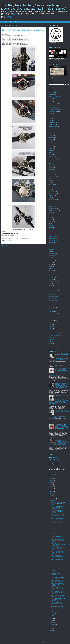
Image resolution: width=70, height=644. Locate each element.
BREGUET (51, 135)
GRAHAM (51, 215)
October (53, 501)
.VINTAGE (51, 101)
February (53, 624)
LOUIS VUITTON (52, 247)
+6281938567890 (17, 15)
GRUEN (50, 217)
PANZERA (51, 273)
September (54, 611)
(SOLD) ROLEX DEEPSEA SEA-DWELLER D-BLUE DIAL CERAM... (58, 604)
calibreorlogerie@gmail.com (13, 18)
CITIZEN (50, 163)
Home (5, 22)
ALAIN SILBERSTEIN (53, 107)
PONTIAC (51, 288)
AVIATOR (51, 114)
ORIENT (50, 266)
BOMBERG (51, 133)
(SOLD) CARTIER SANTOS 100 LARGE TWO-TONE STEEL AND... (58, 569)
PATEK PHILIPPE (52, 275)
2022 (51, 484)
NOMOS (50, 262)
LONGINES (51, 243)
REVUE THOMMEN (53, 297)
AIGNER (50, 105)
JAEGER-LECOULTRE (53, 236)
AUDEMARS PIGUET (53, 112)
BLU (50, 131)
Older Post (42, 246)
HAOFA (50, 223)
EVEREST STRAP (53, 193)
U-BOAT (50, 329)
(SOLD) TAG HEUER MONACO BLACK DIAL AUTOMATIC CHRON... (58, 512)
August (53, 613)
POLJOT (50, 286)
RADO (50, 292)
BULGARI (51, 142)
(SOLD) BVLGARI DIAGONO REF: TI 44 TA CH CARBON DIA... (57, 536)
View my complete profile (54, 459)
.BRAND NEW (52, 92)
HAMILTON (51, 221)
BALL (50, 120)
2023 (51, 483)
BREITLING (51, 138)
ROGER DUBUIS (52, 301)
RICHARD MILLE (52, 299)
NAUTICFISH (51, 260)
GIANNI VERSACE (53, 208)
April (52, 621)
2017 (51, 494)
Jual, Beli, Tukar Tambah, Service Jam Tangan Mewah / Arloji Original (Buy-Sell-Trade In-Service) (34, 7)
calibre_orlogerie (9, 16)
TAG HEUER (51, 320)
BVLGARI (51, 146)
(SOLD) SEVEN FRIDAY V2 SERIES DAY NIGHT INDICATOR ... (57, 573)
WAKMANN (51, 339)
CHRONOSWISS (52, 161)
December (54, 497)
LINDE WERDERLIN (53, 241)
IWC (50, 234)
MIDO (50, 251)
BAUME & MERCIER (53, 122)
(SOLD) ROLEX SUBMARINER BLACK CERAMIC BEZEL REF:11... (58, 520)
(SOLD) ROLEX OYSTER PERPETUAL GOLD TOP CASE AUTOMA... (57, 524)
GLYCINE (51, 213)
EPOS (50, 189)
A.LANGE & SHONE (53, 103)
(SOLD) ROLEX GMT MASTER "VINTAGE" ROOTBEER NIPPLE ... (58, 549)
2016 (51, 495)
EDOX (50, 187)
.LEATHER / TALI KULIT (54, 97)
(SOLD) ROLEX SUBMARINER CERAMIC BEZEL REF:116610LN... (58, 565)
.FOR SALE (51, 95)
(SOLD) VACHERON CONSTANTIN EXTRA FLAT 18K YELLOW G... (57, 577)
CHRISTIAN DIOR (52, 159)
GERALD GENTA (52, 206)
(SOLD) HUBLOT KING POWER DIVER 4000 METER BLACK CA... (58, 516)
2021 (51, 486)
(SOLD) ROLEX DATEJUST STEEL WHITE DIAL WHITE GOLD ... (57, 540)
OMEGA (50, 264)
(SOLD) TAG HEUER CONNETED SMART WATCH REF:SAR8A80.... (58, 544)
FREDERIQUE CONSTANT (54, 202)
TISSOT (50, 324)
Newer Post (5, 246)
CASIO (50, 150)
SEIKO (50, 305)
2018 (51, 492)
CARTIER (51, 148)
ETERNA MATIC (52, 191)
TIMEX (50, 322)
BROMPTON (51, 140)
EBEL (50, 183)
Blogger (43, 641)
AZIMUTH (51, 116)
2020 (51, 488)
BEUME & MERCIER (53, 127)
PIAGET (50, 284)
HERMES (51, 228)
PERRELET (51, 279)
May (52, 619)
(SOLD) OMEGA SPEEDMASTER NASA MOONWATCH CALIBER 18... (58, 600)
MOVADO (51, 258)
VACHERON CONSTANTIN (54, 335)
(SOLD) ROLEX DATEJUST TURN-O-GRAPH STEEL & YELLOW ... (57, 584)
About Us (17, 22)
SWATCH (51, 318)
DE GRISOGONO (52, 176)
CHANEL (51, 155)
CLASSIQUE (51, 165)
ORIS (50, 269)
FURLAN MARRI (52, 204)
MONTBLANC (52, 256)
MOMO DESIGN (52, 254)
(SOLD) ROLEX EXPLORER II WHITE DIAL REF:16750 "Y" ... (58, 596)
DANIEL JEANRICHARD (54, 172)
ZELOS (50, 342)
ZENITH (50, 344)
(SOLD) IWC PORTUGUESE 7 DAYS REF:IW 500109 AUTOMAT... (57, 528)
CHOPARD (51, 157)
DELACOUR (51, 178)
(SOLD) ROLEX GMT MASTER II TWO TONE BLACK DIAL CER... (58, 588)
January (53, 626)
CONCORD (51, 168)
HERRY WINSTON (53, 230)
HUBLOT (51, 232)
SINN (50, 309)
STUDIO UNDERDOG (53, 314)
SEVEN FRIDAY (52, 307)
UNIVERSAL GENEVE (53, 333)
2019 (51, 490)
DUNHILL (51, 180)
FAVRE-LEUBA (52, 196)
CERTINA (51, 153)
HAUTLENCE (52, 226)
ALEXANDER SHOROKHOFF (55, 110)
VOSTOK (51, 337)
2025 (51, 479)
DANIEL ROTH (52, 174)
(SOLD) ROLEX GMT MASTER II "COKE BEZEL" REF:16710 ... (58, 581)
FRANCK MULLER (53, 200)
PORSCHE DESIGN (53, 290)
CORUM (50, 170)
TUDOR (50, 327)
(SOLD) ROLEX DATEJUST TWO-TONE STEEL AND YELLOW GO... (57, 507)
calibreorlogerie (54, 457)
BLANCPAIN (51, 129)
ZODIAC (50, 346)
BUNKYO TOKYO (52, 144)
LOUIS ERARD (52, 245)
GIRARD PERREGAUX (54, 211)
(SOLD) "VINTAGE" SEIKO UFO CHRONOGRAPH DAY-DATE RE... (58, 503)
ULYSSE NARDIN (52, 331)
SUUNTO (51, 316)
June (52, 617)
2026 (51, 477)
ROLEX (11, 241)
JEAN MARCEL (52, 239)
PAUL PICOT (51, 277)
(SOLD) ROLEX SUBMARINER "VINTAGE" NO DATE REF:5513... (58, 532)
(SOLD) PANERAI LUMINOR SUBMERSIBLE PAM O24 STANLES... (57, 557)
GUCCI (50, 219)
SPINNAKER (51, 312)
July (52, 615)
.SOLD (7, 241)
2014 (51, 630)
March (53, 622)
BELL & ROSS (52, 125)
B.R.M (50, 118)
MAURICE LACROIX (53, 249)
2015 (51, 628)
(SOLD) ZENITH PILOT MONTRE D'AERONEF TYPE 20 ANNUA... (58, 593)
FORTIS (50, 198)
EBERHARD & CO (53, 185)
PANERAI (51, 271)
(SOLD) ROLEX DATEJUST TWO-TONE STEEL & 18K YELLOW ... (57, 561)
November (54, 499)
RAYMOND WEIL (52, 294)
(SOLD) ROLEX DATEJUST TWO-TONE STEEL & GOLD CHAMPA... (58, 553)
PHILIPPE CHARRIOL (53, 281)
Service (11, 22)
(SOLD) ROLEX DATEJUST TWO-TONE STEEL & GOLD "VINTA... (58, 608)
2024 (51, 481)
